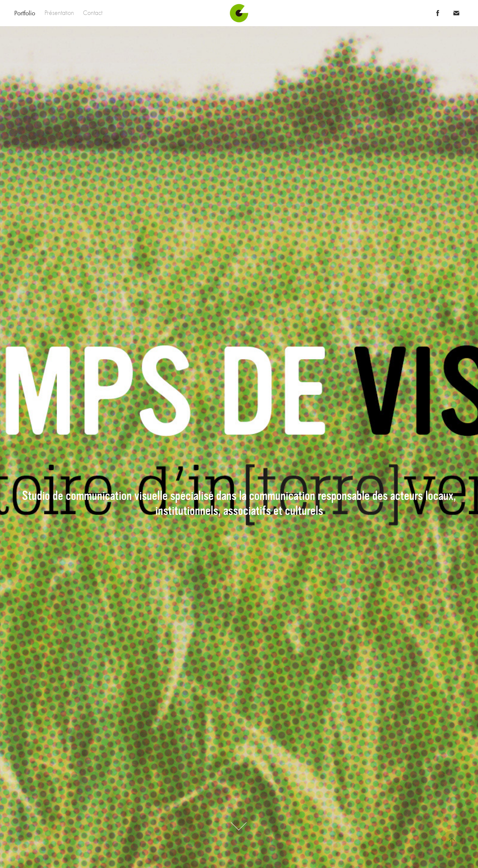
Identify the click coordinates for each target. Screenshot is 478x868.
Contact (93, 13)
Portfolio (25, 13)
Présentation (59, 13)
